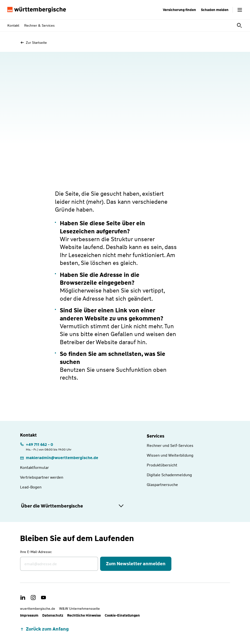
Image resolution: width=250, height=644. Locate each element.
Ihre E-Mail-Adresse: (36, 552)
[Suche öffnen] (240, 25)
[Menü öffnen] (240, 10)
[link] (59, 458)
